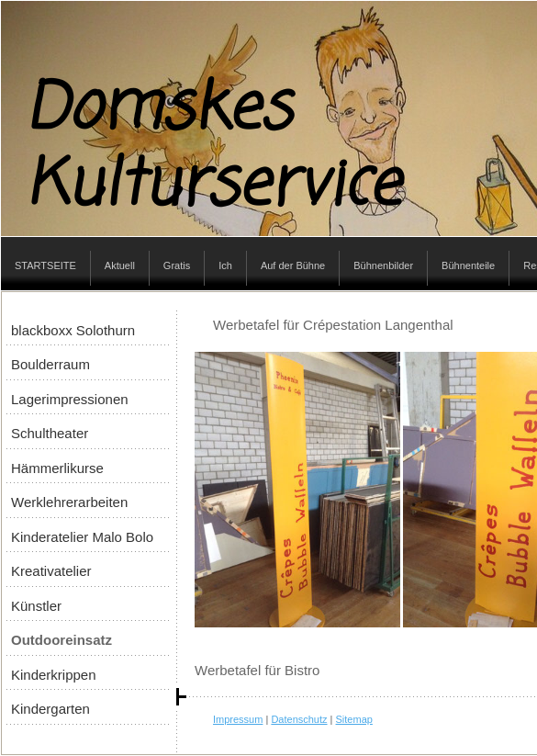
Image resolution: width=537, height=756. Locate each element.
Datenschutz (299, 719)
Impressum (238, 719)
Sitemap (354, 719)
